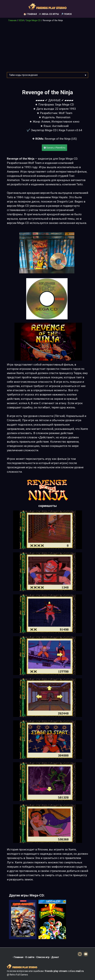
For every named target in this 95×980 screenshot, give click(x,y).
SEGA (21, 20)
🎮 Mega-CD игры (49, 14)
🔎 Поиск (66, 14)
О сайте (30, 957)
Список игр (43, 957)
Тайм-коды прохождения (23, 75)
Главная (12, 20)
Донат (55, 957)
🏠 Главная (30, 14)
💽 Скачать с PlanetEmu (54, 148)
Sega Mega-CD (33, 20)
